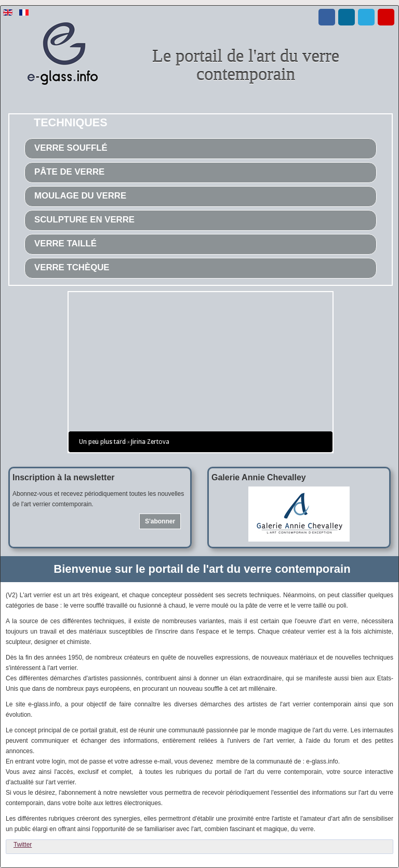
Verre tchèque (72, 267)
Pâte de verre (69, 172)
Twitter (23, 845)
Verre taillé (65, 244)
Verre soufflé (71, 148)
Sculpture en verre (84, 220)
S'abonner (160, 521)
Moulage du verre (80, 196)
